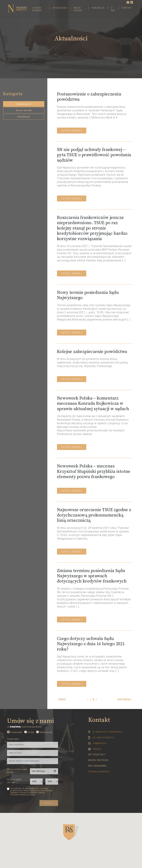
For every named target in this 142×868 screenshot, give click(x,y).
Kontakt (127, 8)
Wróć (62, 699)
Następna (125, 699)
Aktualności (60, 8)
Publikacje (98, 8)
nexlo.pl (97, 749)
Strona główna (37, 9)
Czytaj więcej (72, 131)
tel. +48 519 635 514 (103, 738)
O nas (113, 9)
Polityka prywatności (99, 771)
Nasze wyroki (78, 9)
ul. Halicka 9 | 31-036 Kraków (107, 732)
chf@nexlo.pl (100, 743)
